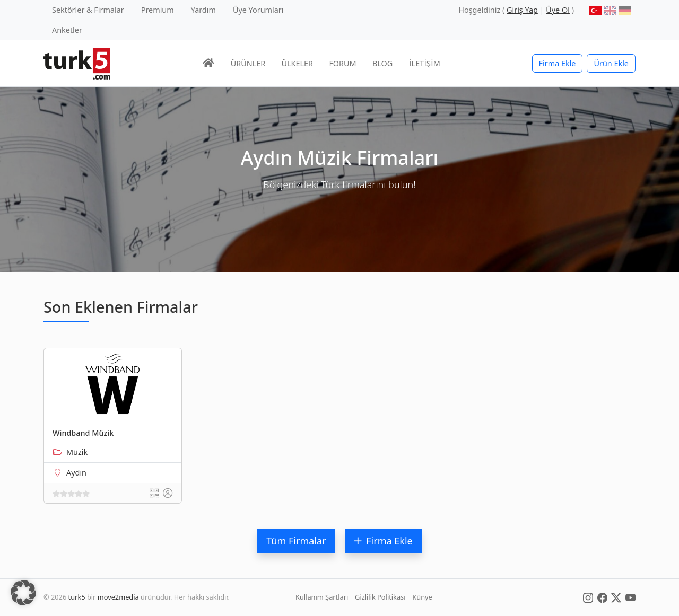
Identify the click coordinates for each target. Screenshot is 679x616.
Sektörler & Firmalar (88, 10)
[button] (23, 593)
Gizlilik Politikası (380, 597)
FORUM (342, 63)
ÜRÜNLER (248, 63)
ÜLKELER (297, 63)
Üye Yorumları (258, 10)
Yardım (203, 10)
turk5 (77, 597)
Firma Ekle (558, 63)
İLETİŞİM (425, 63)
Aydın (76, 473)
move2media (118, 597)
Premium (158, 10)
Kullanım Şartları (322, 597)
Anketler (67, 30)
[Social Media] (588, 597)
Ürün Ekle (611, 63)
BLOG (382, 63)
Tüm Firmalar (296, 541)
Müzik (77, 452)
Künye (422, 597)
